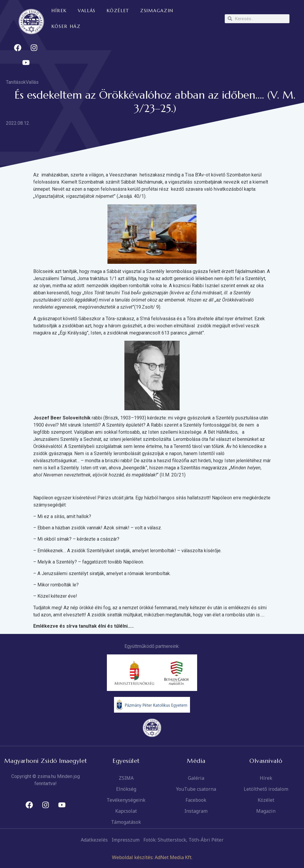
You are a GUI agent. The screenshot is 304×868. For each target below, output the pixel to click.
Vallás (32, 82)
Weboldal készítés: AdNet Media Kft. (152, 857)
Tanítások (16, 82)
